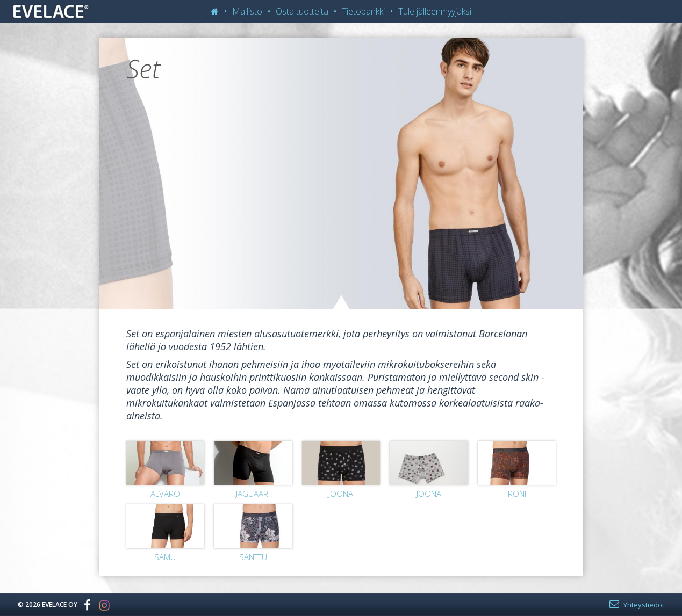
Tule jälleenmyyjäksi (435, 11)
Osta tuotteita (302, 11)
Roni (517, 494)
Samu (165, 557)
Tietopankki (363, 11)
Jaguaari (253, 494)
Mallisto (247, 11)
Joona (341, 494)
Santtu (253, 557)
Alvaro (165, 494)
